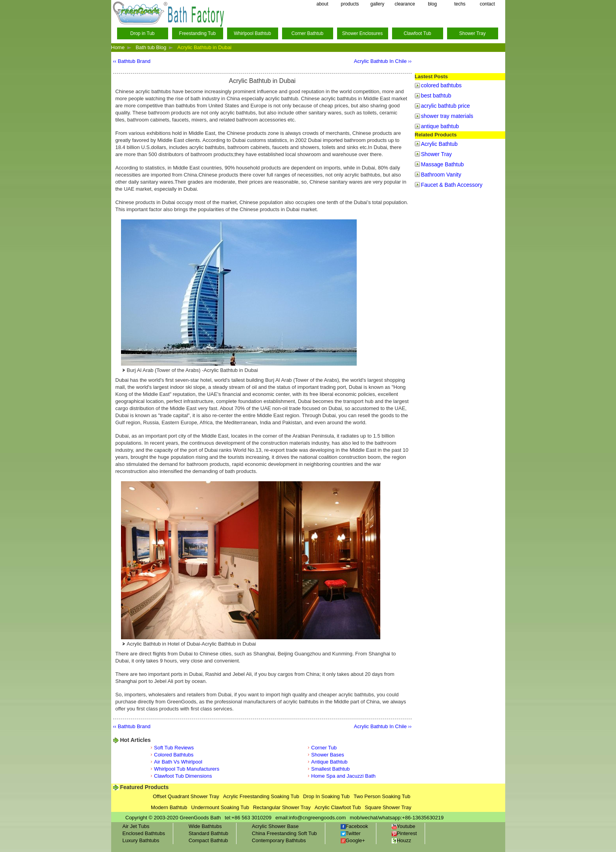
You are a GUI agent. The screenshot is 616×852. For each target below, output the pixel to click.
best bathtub (436, 96)
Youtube (403, 826)
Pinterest (404, 833)
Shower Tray (472, 33)
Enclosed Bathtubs (144, 833)
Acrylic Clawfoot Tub (338, 807)
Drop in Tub (142, 33)
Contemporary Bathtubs (279, 840)
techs (460, 4)
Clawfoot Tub (417, 33)
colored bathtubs (442, 85)
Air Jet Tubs (136, 826)
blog (432, 4)
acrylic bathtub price (446, 106)
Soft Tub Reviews (174, 748)
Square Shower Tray (388, 807)
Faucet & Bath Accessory (452, 185)
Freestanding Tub (197, 33)
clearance (405, 4)
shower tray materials (447, 116)
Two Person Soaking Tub (382, 796)
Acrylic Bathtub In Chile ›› (383, 61)
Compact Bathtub (208, 840)
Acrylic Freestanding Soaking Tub (261, 796)
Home (118, 47)
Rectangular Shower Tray (282, 807)
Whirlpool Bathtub (252, 33)
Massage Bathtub (443, 164)
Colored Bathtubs (174, 755)
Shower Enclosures (362, 33)
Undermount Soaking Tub (220, 807)
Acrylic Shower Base (275, 826)
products (350, 4)
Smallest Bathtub (330, 769)
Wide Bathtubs (205, 826)
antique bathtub (440, 126)
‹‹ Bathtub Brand (132, 61)
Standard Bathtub (208, 833)
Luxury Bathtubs (141, 840)
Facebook (354, 826)
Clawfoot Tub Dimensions (183, 776)
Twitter (351, 833)
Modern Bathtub (169, 807)
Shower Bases (328, 755)
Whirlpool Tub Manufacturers (187, 769)
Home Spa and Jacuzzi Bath (343, 776)
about (322, 4)
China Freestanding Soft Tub (284, 833)
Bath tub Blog (151, 47)
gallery (377, 4)
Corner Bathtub (307, 33)
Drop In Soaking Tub (327, 796)
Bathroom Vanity (441, 175)
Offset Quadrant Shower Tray (186, 796)
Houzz (401, 840)
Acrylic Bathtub (439, 144)
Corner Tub (324, 748)
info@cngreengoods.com (318, 818)
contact (487, 4)
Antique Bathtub (329, 762)
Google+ (353, 840)
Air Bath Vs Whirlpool (178, 762)
